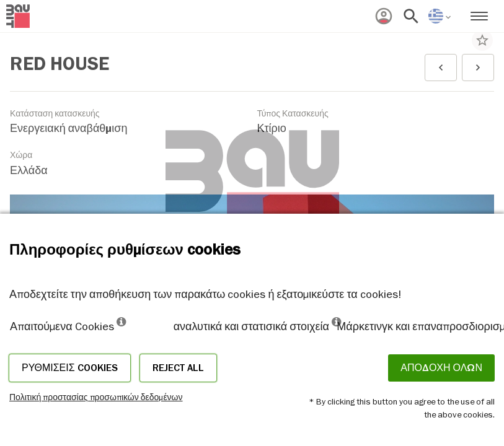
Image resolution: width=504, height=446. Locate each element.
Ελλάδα (29, 171)
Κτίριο (272, 129)
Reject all (178, 368)
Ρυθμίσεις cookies (70, 368)
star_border (482, 40)
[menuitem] (384, 16)
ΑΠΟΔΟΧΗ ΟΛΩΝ (441, 368)
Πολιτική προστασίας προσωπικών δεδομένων (96, 397)
